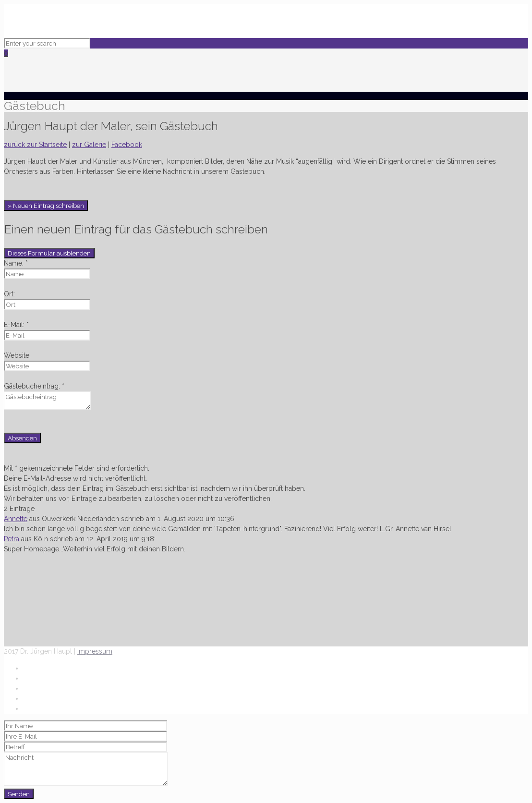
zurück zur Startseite (35, 145)
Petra (12, 539)
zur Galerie (89, 145)
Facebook (127, 145)
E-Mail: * (16, 325)
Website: (17, 355)
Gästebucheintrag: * (34, 386)
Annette (16, 519)
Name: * (16, 263)
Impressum (95, 651)
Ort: (9, 294)
